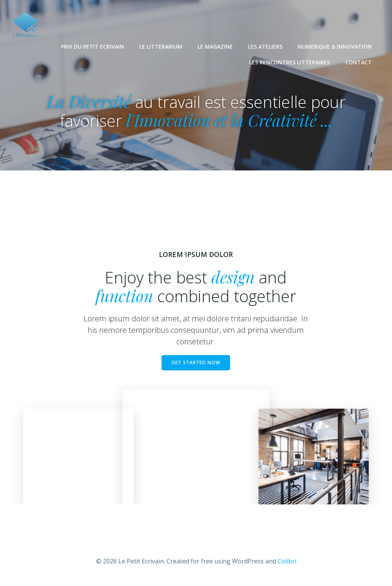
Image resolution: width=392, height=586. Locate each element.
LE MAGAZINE (216, 46)
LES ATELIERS (266, 46)
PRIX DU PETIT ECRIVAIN (93, 46)
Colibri (287, 563)
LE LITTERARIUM (161, 46)
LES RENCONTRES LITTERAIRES (290, 62)
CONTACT (359, 62)
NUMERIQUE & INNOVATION (335, 46)
